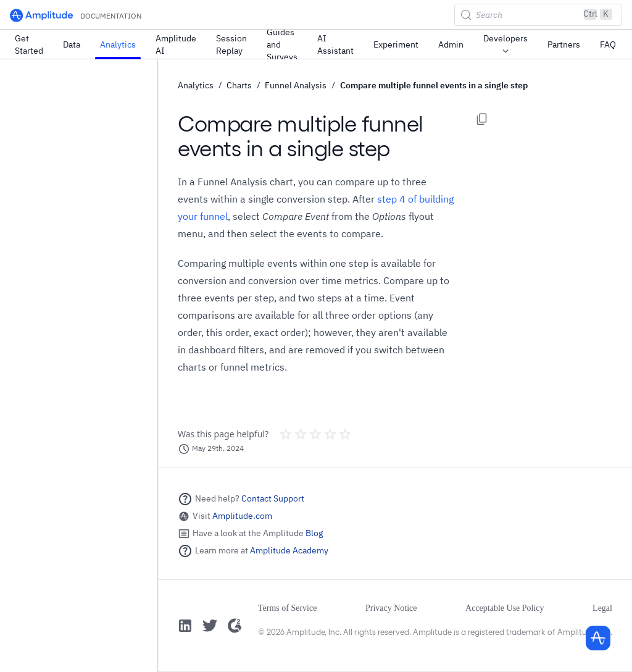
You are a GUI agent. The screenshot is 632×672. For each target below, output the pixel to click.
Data (72, 44)
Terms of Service (287, 608)
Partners (564, 44)
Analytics (118, 44)
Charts (239, 85)
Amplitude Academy (289, 550)
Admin (451, 44)
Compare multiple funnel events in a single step (434, 85)
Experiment (396, 44)
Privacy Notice (391, 608)
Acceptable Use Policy (505, 608)
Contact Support (273, 498)
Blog (314, 533)
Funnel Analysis (296, 85)
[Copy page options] (482, 119)
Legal (602, 608)
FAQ (608, 44)
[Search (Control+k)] (538, 15)
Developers (505, 45)
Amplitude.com (242, 516)
